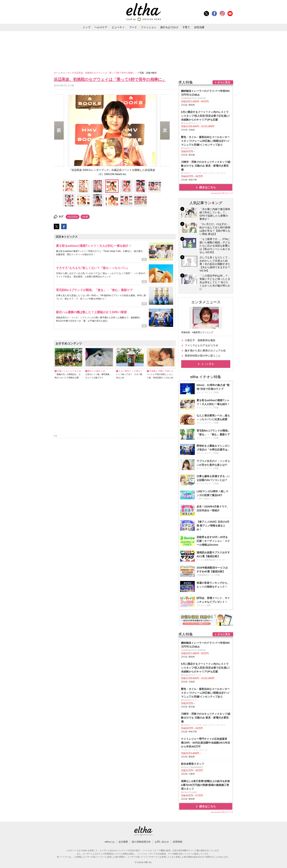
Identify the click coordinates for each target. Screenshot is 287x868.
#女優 (85, 217)
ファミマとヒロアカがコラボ (201, 345)
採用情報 (178, 842)
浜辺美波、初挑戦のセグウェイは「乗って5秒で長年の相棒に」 (106, 73)
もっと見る (208, 364)
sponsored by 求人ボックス (222, 193)
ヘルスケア (101, 27)
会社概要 (123, 842)
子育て (186, 27)
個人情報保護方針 (141, 842)
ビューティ (118, 27)
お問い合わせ (162, 842)
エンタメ (68, 73)
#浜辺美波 (73, 217)
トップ (87, 27)
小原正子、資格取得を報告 (200, 340)
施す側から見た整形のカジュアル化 (205, 350)
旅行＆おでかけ (169, 27)
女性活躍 (199, 27)
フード (133, 27)
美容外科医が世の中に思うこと (203, 356)
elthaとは (110, 842)
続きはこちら (208, 187)
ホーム (57, 73)
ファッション (149, 27)
